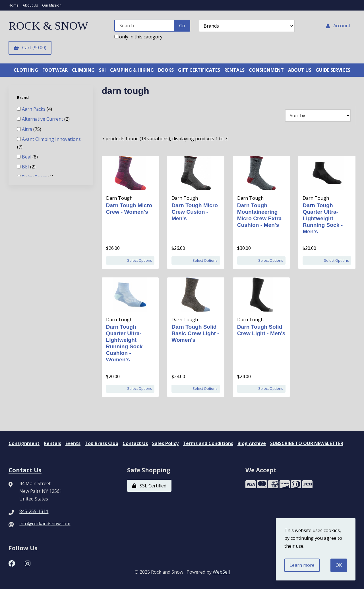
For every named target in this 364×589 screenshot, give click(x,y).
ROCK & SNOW (48, 26)
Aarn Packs (34, 109)
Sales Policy (165, 443)
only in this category (138, 37)
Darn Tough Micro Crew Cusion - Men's (195, 212)
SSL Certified (149, 486)
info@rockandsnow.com (45, 524)
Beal (27, 157)
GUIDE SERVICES (333, 70)
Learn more (302, 565)
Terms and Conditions (208, 443)
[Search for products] (145, 26)
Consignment (24, 443)
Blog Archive (252, 443)
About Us (30, 5)
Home (14, 5)
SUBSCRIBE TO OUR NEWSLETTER (307, 443)
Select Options (140, 260)
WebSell (221, 572)
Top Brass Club (102, 443)
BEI (26, 167)
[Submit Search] (182, 26)
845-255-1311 (34, 511)
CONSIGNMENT (266, 70)
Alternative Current (43, 119)
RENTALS (234, 70)
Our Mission (52, 5)
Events (73, 443)
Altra (28, 129)
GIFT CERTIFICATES (199, 70)
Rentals (52, 443)
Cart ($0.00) (30, 48)
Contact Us (135, 443)
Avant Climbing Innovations (51, 139)
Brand (23, 98)
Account (338, 26)
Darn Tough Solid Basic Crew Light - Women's (195, 333)
